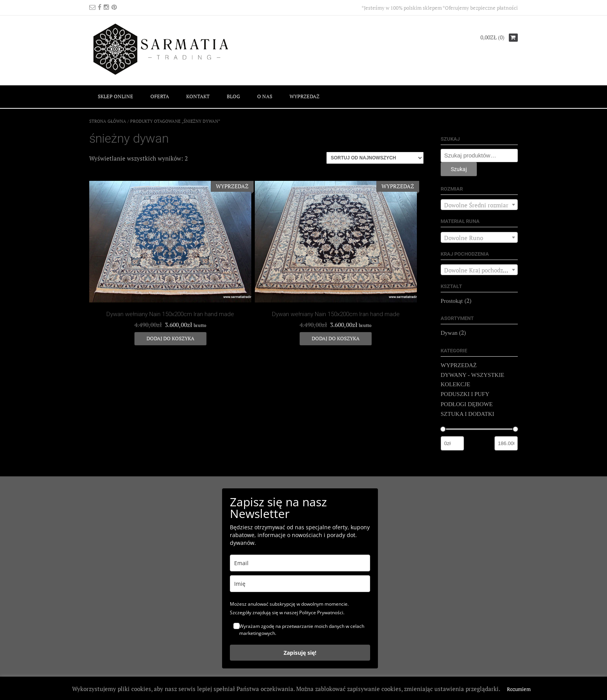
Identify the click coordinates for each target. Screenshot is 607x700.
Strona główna (108, 121)
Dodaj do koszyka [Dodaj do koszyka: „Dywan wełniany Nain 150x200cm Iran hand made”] (170, 338)
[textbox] (479, 205)
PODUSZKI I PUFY (465, 394)
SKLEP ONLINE (116, 96)
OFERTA (160, 96)
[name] (300, 584)
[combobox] (479, 205)
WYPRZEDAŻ (304, 96)
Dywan (449, 333)
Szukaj (459, 169)
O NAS (265, 96)
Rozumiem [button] (519, 689)
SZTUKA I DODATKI (468, 414)
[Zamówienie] (375, 158)
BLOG (233, 96)
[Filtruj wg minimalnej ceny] (452, 444)
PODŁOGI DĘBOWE (467, 404)
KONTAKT (198, 96)
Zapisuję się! (300, 653)
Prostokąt (452, 301)
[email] (300, 563)
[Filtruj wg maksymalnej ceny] (506, 444)
